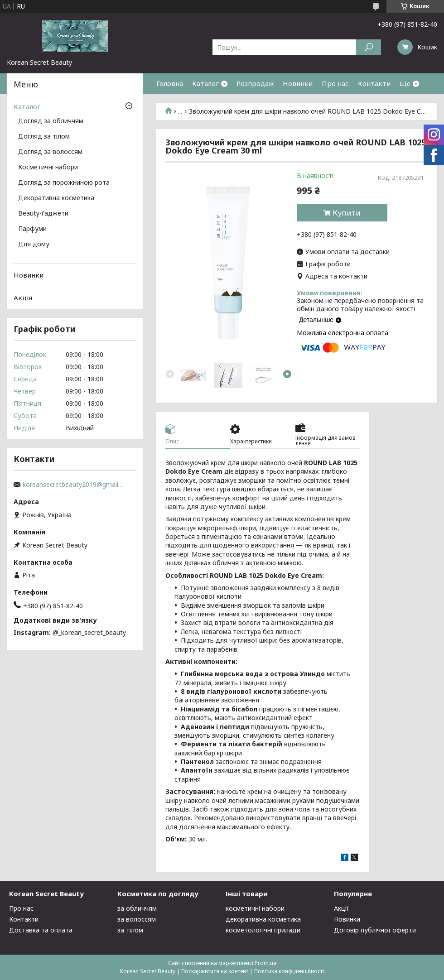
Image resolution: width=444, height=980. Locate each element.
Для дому (34, 245)
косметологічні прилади (263, 930)
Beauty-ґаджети (43, 214)
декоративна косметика (263, 919)
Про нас (335, 83)
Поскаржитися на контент (215, 971)
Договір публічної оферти (375, 930)
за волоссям (137, 919)
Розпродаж (255, 83)
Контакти (374, 83)
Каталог (205, 83)
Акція (23, 298)
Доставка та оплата (41, 930)
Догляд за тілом (44, 137)
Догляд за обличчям (51, 121)
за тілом (130, 930)
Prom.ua (265, 963)
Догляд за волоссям (50, 152)
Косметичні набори (48, 168)
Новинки (298, 83)
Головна (170, 83)
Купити (347, 213)
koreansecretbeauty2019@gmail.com (75, 485)
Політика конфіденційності (289, 971)
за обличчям (137, 908)
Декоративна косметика (56, 198)
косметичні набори (255, 908)
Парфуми (32, 229)
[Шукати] (369, 47)
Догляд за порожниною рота (64, 183)
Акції (341, 908)
